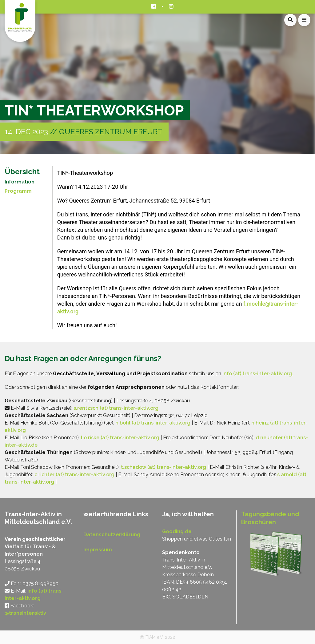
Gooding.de (177, 531)
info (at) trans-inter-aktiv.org (257, 374)
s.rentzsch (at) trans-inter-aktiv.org (116, 408)
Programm (18, 191)
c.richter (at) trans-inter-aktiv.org (74, 475)
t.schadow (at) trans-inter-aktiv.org (163, 467)
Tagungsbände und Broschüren (270, 518)
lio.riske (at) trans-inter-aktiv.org (120, 438)
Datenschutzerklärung (112, 535)
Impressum (98, 550)
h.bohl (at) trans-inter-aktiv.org (153, 423)
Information (20, 182)
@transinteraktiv (25, 613)
